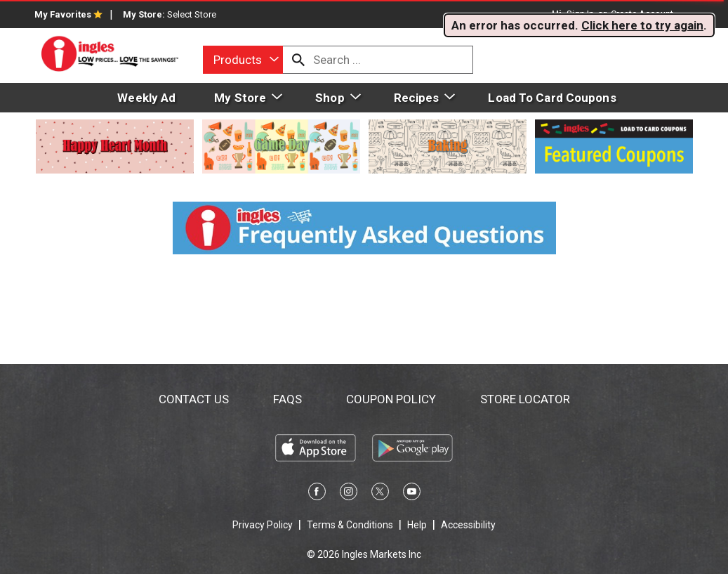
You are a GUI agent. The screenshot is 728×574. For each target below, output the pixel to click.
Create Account (642, 14)
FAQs (287, 399)
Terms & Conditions (350, 525)
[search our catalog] (298, 60)
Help (417, 525)
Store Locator (525, 399)
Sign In (580, 14)
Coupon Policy (391, 399)
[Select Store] (193, 14)
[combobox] (243, 60)
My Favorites (68, 14)
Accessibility (468, 525)
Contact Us (194, 399)
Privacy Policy (263, 525)
